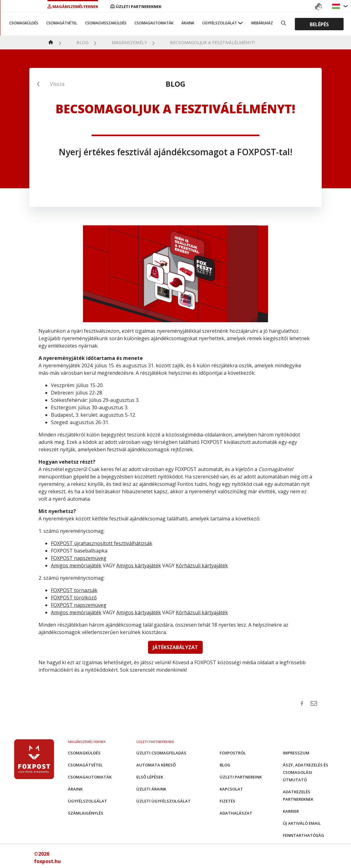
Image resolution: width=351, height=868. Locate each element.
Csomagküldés (24, 23)
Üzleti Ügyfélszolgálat (163, 801)
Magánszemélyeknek (73, 6)
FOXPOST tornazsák (74, 590)
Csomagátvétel (62, 23)
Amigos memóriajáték (76, 565)
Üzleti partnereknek (136, 6)
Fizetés (227, 801)
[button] (337, 6)
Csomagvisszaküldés (106, 23)
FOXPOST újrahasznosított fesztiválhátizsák (102, 543)
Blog (83, 42)
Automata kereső (156, 765)
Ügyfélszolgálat (220, 23)
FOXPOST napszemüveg (79, 558)
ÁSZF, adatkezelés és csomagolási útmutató (306, 772)
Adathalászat (236, 813)
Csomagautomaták (154, 23)
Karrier (291, 811)
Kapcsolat (231, 789)
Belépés (319, 24)
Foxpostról (233, 753)
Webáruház (262, 23)
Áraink (188, 23)
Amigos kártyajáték (139, 565)
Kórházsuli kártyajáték (202, 565)
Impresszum (296, 753)
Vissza (57, 84)
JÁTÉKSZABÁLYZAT (175, 647)
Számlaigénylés (86, 813)
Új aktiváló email (302, 823)
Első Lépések (150, 777)
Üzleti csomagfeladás (161, 753)
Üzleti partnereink (241, 777)
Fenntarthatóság (304, 835)
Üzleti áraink (151, 789)
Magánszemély (129, 42)
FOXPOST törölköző (74, 598)
